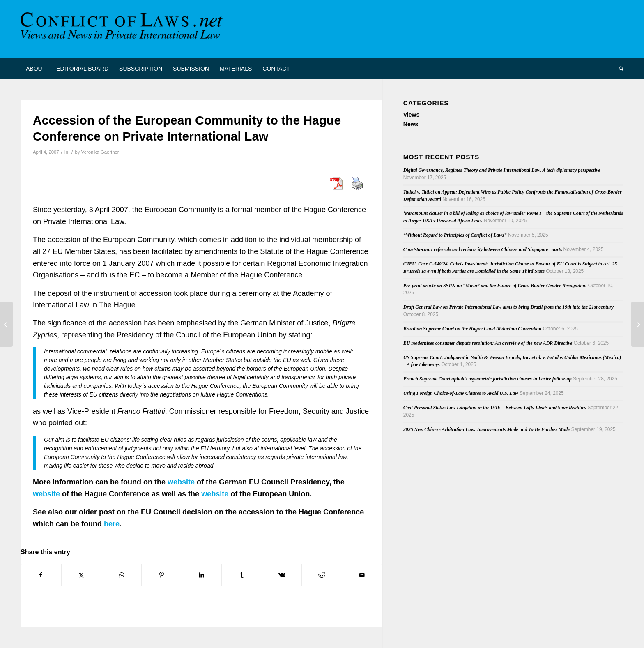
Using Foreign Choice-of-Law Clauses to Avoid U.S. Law (461, 393)
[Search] (619, 69)
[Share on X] (82, 575)
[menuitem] (36, 69)
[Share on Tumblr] (242, 575)
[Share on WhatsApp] (121, 575)
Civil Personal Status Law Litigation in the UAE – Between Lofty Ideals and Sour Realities (495, 408)
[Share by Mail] (362, 575)
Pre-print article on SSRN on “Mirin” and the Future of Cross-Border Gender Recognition (495, 286)
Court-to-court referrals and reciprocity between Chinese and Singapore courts (483, 249)
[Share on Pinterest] (162, 575)
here (112, 524)
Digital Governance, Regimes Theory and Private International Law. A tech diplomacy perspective (502, 170)
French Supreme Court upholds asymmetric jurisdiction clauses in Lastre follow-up (488, 379)
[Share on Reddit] (322, 575)
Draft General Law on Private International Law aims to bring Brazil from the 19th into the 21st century (508, 307)
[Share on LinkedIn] (202, 575)
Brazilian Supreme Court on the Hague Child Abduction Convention (473, 329)
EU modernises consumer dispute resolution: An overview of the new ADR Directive (488, 343)
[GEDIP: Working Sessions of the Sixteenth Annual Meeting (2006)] (638, 324)
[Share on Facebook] (41, 575)
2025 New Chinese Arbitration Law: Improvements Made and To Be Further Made (487, 429)
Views (411, 115)
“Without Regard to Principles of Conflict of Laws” (455, 235)
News (411, 124)
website (181, 482)
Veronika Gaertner (100, 152)
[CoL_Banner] (123, 29)
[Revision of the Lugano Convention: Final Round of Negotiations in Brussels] (6, 324)
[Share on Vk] (282, 575)
